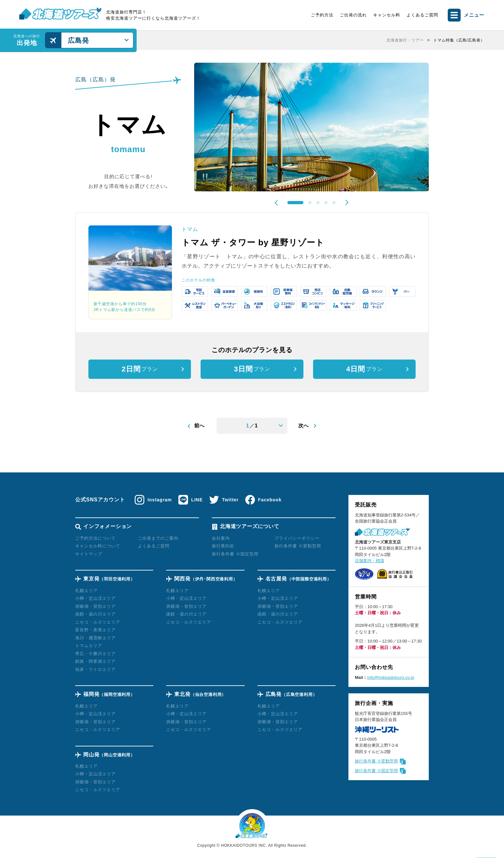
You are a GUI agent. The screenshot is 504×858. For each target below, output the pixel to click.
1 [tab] (295, 203)
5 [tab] (334, 203)
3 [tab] (318, 203)
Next (346, 202)
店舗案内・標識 (369, 561)
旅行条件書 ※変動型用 (376, 761)
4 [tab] (326, 203)
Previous (277, 203)
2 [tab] (310, 203)
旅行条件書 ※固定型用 (376, 771)
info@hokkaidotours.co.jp (391, 677)
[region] (313, 40)
